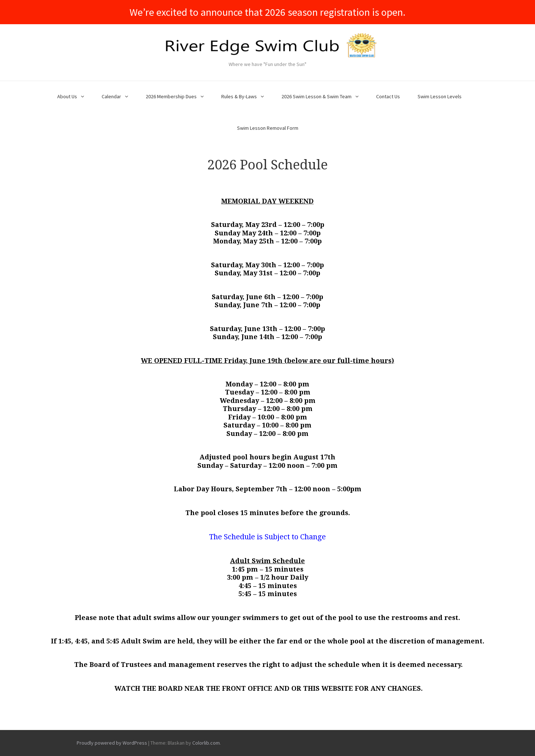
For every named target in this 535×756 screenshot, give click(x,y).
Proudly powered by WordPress (112, 743)
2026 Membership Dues (171, 96)
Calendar (111, 96)
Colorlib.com (206, 743)
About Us (67, 96)
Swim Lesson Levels (440, 96)
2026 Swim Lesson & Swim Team (316, 96)
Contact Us (388, 96)
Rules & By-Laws (239, 96)
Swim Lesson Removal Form (268, 128)
